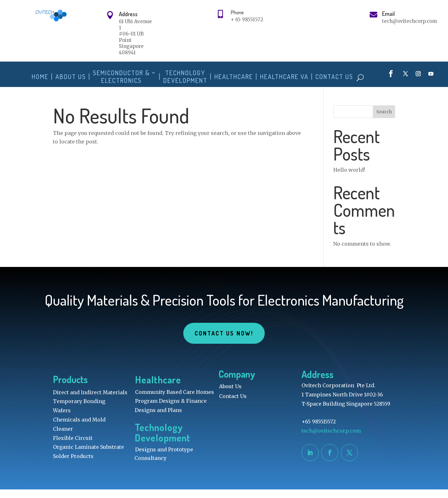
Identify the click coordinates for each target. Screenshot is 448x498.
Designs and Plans (158, 419)
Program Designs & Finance (171, 409)
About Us (71, 77)
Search (384, 120)
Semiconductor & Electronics (121, 77)
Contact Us (334, 77)
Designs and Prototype (164, 458)
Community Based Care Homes (175, 401)
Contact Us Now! (224, 342)
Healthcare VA (284, 77)
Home (40, 77)
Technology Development (185, 77)
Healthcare (234, 77)
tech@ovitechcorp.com (332, 439)
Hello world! (349, 178)
